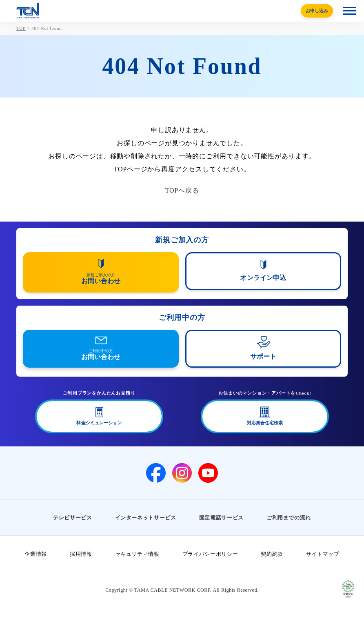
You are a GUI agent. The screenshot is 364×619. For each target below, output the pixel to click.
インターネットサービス (146, 518)
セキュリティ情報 (137, 554)
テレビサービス (73, 518)
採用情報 (81, 554)
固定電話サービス (221, 518)
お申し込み (317, 11)
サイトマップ (323, 554)
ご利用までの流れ (289, 518)
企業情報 (36, 554)
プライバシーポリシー (210, 554)
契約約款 (272, 554)
